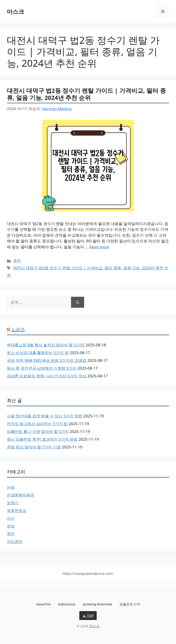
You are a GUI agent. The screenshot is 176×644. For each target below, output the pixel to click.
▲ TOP (88, 615)
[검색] (78, 302)
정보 (11, 526)
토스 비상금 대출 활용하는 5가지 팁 (38, 353)
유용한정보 (17, 510)
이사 (11, 518)
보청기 (13, 503)
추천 (17, 261)
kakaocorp (67, 604)
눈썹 (11, 487)
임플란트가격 (130, 604)
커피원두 (15, 542)
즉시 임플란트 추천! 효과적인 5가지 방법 (42, 439)
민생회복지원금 (21, 495)
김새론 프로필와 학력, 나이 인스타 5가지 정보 (47, 376)
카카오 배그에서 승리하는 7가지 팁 (37, 424)
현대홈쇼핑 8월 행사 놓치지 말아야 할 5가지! (46, 345)
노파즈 (18, 329)
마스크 (15, 11)
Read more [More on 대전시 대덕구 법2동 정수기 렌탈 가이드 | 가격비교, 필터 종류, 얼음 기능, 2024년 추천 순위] (99, 247)
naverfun (43, 604)
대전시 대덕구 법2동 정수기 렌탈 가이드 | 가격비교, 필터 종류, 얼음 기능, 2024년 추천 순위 (86, 94)
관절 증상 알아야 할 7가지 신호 (34, 447)
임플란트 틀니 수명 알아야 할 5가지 (38, 431)
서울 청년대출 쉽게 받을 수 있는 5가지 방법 (45, 416)
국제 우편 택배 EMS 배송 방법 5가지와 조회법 (47, 360)
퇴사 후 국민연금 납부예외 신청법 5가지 (42, 368)
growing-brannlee (97, 604)
